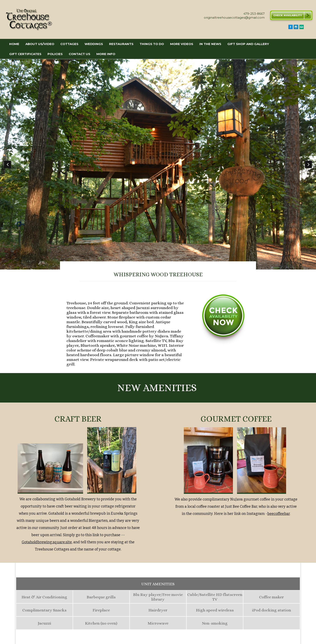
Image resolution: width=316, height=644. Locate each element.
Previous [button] (8, 164)
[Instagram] (296, 28)
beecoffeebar (279, 513)
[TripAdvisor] (301, 28)
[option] (158, 164)
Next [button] (308, 164)
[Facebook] (291, 28)
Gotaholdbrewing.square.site (47, 542)
